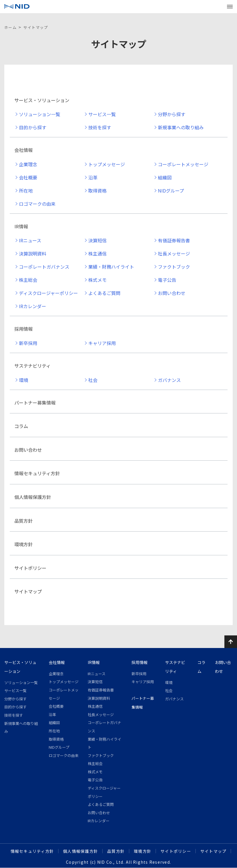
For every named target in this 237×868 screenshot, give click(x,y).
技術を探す (100, 127)
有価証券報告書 (174, 240)
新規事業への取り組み (181, 127)
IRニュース (30, 240)
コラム (21, 426)
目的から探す (33, 127)
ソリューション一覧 (40, 114)
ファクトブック (174, 267)
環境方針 (23, 544)
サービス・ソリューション (42, 100)
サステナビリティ (33, 366)
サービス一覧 (102, 114)
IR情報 (21, 226)
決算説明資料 (33, 253)
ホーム (10, 27)
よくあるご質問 (104, 293)
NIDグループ (171, 191)
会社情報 (23, 150)
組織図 (165, 177)
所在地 (26, 191)
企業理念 (28, 164)
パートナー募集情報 (35, 403)
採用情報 (23, 329)
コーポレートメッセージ (183, 164)
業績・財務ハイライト (111, 267)
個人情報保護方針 (33, 497)
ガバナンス (169, 380)
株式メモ (97, 280)
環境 (23, 380)
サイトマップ (28, 591)
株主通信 (97, 253)
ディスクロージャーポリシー (48, 293)
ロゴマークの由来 (37, 204)
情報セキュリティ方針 (37, 473)
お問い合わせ (172, 293)
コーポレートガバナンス (44, 267)
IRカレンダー (33, 306)
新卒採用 (28, 343)
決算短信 (97, 240)
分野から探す (172, 114)
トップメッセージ (107, 164)
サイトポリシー (30, 568)
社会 (93, 380)
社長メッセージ (174, 253)
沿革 (93, 177)
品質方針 (23, 521)
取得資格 (97, 191)
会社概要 (28, 177)
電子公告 (167, 280)
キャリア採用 (102, 343)
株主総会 (28, 280)
